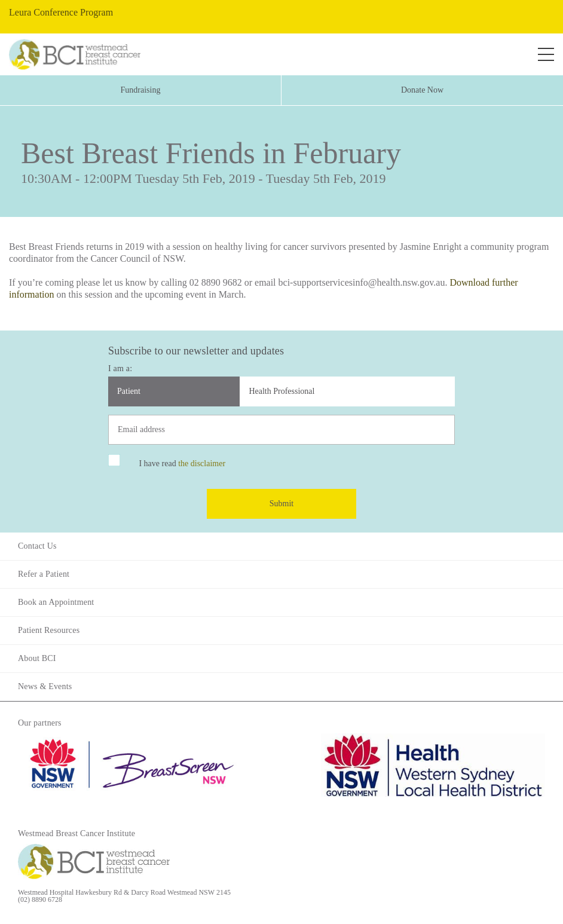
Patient (129, 391)
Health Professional (281, 391)
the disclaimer (202, 463)
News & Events (45, 686)
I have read (182, 463)
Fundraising (141, 90)
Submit (281, 504)
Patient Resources (49, 630)
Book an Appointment (56, 602)
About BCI (37, 658)
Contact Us (37, 546)
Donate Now (422, 90)
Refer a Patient (44, 574)
